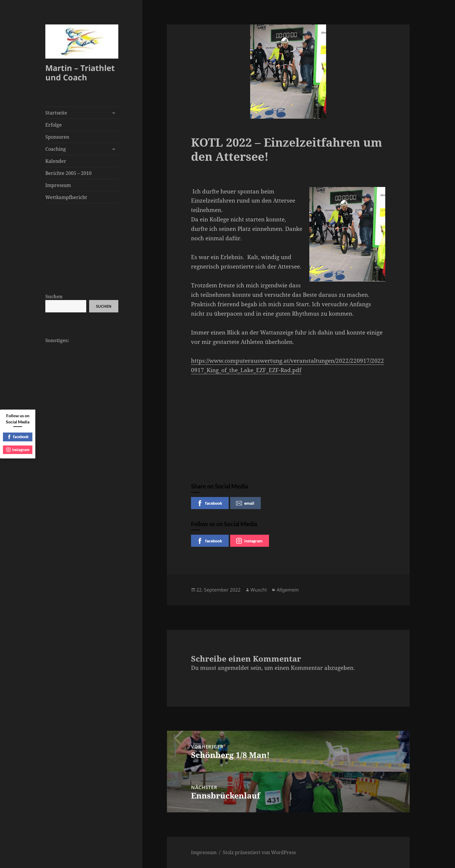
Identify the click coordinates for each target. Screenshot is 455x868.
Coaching (56, 149)
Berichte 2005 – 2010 (68, 173)
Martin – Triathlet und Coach (80, 73)
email (245, 503)
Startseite (56, 113)
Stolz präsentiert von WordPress (259, 852)
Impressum (58, 185)
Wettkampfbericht (66, 197)
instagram (249, 541)
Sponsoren (57, 137)
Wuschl (259, 590)
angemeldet (233, 668)
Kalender (56, 161)
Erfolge (54, 125)
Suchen (54, 296)
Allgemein (288, 590)
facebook (210, 503)
